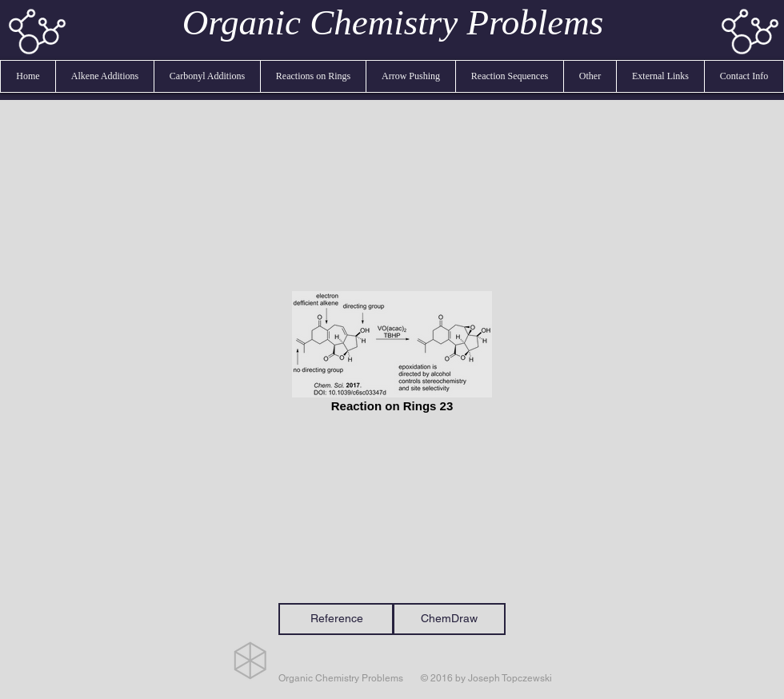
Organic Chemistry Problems (393, 22)
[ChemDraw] (449, 619)
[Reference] (336, 619)
